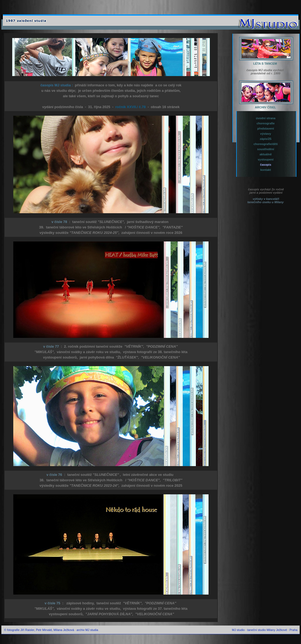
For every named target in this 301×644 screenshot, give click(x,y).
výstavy (265, 134)
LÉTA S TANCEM (263, 64)
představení (265, 128)
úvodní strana (265, 118)
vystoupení (265, 159)
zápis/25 (265, 139)
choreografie (265, 123)
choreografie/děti (265, 144)
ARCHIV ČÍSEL (263, 107)
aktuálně (265, 154)
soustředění (265, 149)
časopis (265, 165)
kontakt (265, 170)
